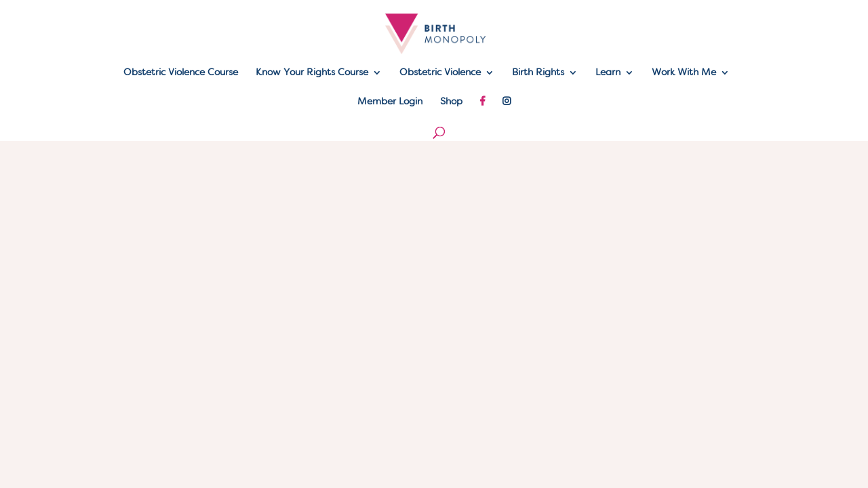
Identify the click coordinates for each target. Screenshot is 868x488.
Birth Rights (538, 73)
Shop (451, 102)
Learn (608, 73)
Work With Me (684, 73)
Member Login (390, 102)
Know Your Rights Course (312, 73)
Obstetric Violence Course (181, 73)
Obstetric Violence (440, 73)
